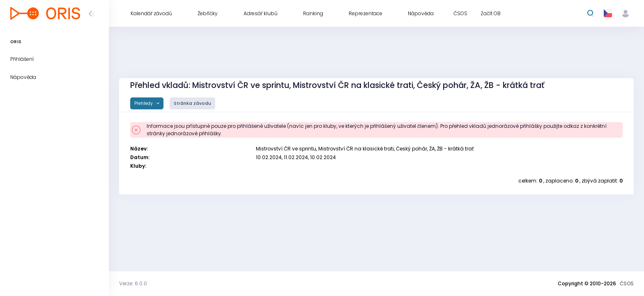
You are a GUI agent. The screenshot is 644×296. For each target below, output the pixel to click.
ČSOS (627, 283)
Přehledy (144, 103)
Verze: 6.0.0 (133, 283)
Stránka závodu (192, 103)
